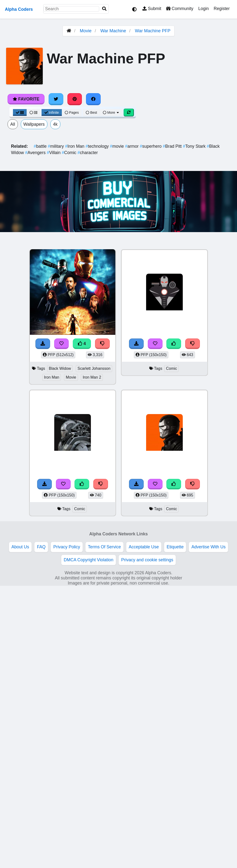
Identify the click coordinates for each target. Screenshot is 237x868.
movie (118, 146)
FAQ (41, 547)
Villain (54, 153)
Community (180, 9)
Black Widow (60, 368)
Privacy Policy (67, 547)
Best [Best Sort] (91, 113)
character (88, 153)
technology (98, 146)
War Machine (113, 31)
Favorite (26, 99)
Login (203, 9)
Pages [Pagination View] (72, 113)
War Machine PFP (153, 31)
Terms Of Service (104, 547)
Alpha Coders (19, 9)
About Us (20, 547)
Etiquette (175, 547)
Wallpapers (34, 124)
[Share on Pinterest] (75, 99)
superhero (151, 146)
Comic (70, 153)
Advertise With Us (208, 547)
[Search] (104, 9)
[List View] (33, 113)
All (13, 124)
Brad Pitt (173, 146)
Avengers (36, 153)
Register (222, 9)
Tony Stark (195, 146)
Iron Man (75, 146)
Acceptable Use (144, 547)
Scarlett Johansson (94, 368)
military (56, 146)
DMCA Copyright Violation (89, 560)
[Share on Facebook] (93, 99)
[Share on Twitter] (56, 99)
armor (133, 146)
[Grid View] (20, 113)
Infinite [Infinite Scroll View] (52, 113)
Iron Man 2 (92, 377)
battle (41, 146)
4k (55, 124)
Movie (86, 31)
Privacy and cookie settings (147, 560)
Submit (152, 9)
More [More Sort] (111, 113)
